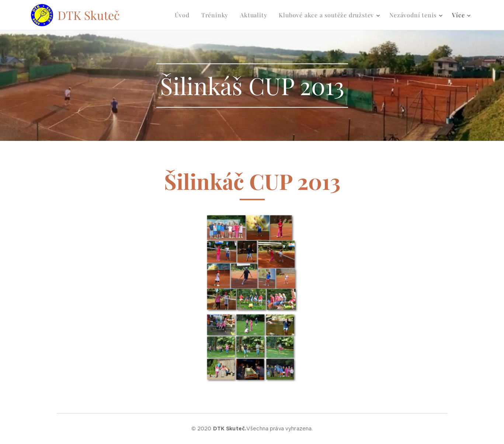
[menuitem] (184, 15)
